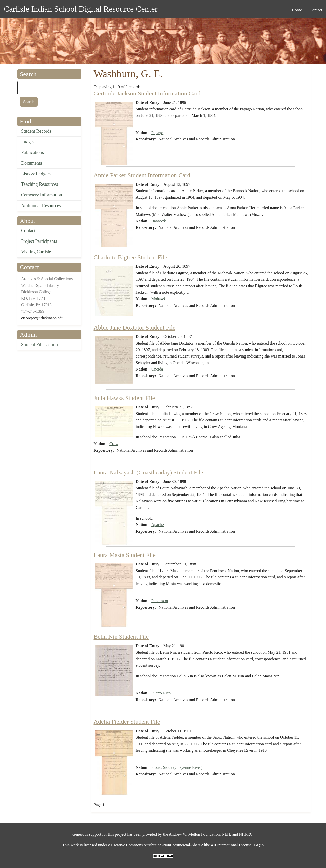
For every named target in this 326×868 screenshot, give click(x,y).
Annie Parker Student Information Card (142, 175)
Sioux (156, 767)
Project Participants (39, 241)
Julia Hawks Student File (124, 398)
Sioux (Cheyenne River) (183, 767)
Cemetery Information (42, 195)
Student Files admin (39, 345)
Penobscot (160, 601)
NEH (226, 834)
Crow (114, 444)
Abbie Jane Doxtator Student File (135, 328)
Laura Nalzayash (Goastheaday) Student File (149, 472)
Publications (32, 152)
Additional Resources (41, 206)
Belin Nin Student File (121, 637)
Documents (32, 163)
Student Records (36, 131)
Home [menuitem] (297, 10)
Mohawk (159, 299)
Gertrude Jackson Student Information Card (147, 93)
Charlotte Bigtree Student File (131, 257)
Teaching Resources (39, 184)
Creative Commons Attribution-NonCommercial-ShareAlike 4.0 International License (181, 845)
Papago (157, 133)
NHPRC (246, 834)
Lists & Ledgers (36, 174)
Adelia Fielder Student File (127, 722)
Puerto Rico (161, 693)
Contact (28, 231)
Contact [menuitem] (316, 10)
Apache (158, 525)
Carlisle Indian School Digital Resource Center (81, 9)
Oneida (157, 369)
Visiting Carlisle (36, 252)
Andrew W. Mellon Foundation (194, 834)
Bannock (159, 221)
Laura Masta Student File (125, 555)
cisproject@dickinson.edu (42, 318)
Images (28, 142)
